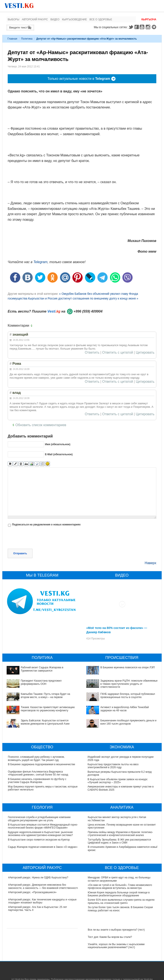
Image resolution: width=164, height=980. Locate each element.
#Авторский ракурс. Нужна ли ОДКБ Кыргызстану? (38, 878)
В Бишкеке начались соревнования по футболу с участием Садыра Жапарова (37, 781)
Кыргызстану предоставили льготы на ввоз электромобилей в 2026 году (113, 766)
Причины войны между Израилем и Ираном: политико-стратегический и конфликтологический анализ (120, 834)
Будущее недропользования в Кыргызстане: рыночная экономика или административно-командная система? (41, 834)
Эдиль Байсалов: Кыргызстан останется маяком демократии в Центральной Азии (45, 722)
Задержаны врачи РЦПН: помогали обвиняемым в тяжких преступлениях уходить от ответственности (129, 684)
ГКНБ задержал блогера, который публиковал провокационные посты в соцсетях (128, 695)
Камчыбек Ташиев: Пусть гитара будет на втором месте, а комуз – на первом (45, 695)
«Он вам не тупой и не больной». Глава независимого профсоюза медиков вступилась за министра (120, 887)
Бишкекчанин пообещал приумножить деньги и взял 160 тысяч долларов (128, 722)
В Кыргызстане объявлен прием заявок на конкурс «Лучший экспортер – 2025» (118, 781)
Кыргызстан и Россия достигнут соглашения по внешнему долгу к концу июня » (83, 298)
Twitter (131, 27)
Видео (55, 19)
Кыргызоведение (74, 19)
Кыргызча (149, 19)
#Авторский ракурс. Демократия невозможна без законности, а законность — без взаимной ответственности (43, 886)
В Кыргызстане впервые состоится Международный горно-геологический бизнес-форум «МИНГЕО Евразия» (43, 826)
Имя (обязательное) (58, 444)
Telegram (155, 27)
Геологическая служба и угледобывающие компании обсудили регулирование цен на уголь (39, 819)
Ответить (92, 353)
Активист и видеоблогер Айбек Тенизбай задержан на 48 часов (125, 709)
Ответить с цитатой (118, 353)
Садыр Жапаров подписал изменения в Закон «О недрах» (43, 847)
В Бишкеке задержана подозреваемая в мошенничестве (42, 764)
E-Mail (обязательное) (59, 454)
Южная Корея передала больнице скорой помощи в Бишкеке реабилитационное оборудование (119, 894)
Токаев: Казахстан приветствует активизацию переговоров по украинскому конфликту (48, 709)
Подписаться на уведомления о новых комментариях (46, 525)
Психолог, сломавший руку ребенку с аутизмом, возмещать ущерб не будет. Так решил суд (36, 758)
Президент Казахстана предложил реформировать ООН (41, 682)
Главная (12, 39)
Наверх (151, 563)
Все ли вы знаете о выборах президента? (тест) (116, 930)
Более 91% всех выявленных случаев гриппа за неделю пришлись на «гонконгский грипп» (121, 901)
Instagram (149, 27)
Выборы (13, 19)
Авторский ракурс (35, 19)
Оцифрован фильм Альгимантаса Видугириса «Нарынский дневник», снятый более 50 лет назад (38, 773)
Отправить (20, 553)
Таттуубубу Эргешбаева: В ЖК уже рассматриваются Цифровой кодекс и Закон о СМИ (119, 841)
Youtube (143, 27)
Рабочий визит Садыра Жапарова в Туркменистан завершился (42, 669)
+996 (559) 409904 (88, 311)
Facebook (137, 27)
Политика (27, 39)
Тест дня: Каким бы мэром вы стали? (110, 937)
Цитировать (145, 353)
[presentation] (40, 538)
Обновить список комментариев (41, 425)
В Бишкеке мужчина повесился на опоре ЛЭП (128, 667)
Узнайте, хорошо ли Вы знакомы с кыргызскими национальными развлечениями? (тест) (116, 946)
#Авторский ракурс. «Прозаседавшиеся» (32, 892)
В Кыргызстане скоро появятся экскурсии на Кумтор (39, 840)
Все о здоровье (101, 19)
